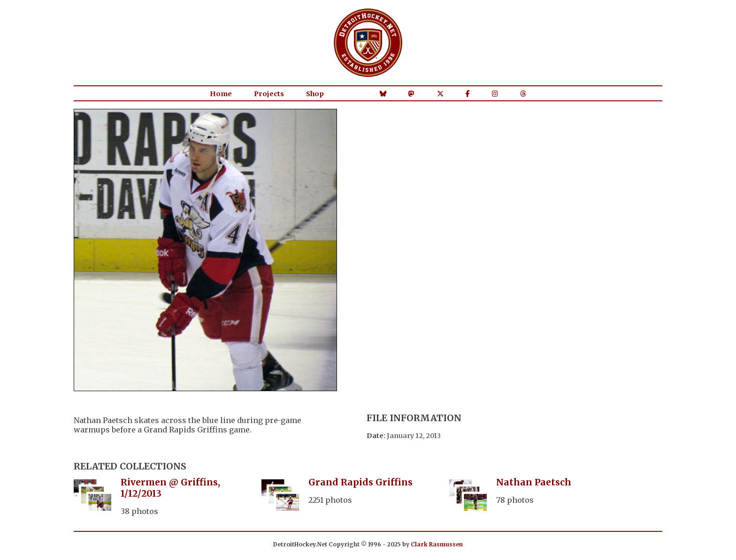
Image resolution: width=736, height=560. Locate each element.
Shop (315, 94)
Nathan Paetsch (534, 482)
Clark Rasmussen (437, 544)
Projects (269, 94)
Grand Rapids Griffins (360, 482)
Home (221, 94)
